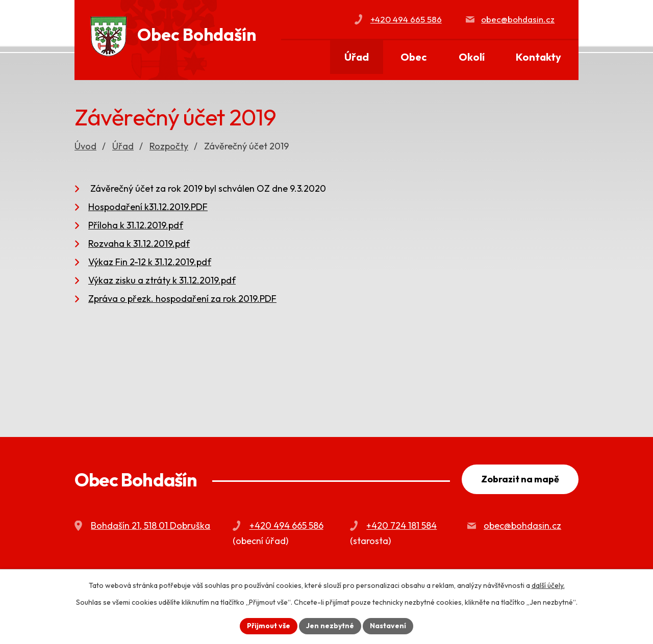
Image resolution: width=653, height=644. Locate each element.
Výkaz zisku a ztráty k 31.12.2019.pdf (162, 280)
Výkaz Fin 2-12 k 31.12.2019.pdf (150, 262)
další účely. (548, 585)
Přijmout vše (269, 626)
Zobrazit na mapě (520, 479)
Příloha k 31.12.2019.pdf (136, 225)
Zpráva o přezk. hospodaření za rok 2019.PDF (182, 299)
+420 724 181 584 (401, 525)
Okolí (472, 57)
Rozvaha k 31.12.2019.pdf (139, 243)
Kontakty (538, 57)
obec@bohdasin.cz (518, 19)
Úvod (310, 57)
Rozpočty (169, 146)
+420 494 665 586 (406, 19)
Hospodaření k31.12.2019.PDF (148, 207)
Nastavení (388, 626)
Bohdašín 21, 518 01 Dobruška (150, 525)
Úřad (357, 57)
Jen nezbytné (330, 626)
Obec (414, 57)
